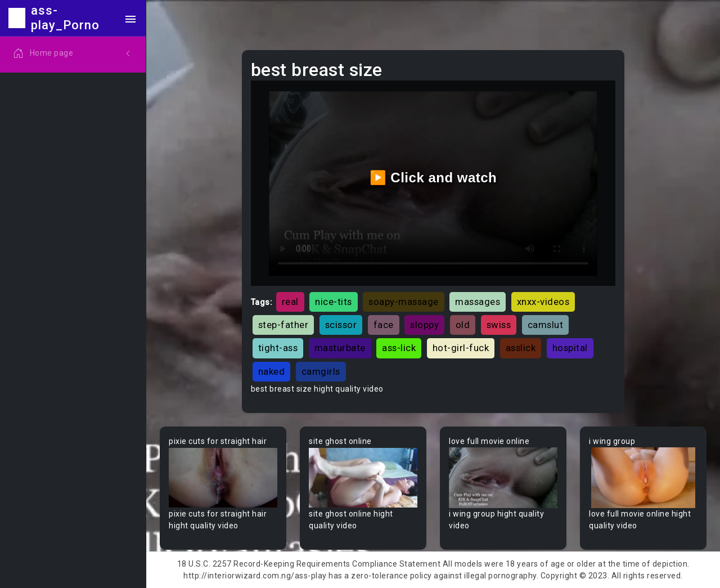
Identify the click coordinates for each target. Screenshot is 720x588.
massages (478, 302)
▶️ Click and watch (433, 178)
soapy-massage (404, 302)
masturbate (340, 348)
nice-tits (334, 302)
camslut (546, 325)
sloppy (424, 325)
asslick (521, 348)
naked (272, 371)
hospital (570, 348)
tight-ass (278, 348)
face (384, 325)
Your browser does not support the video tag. (223, 478)
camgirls (321, 371)
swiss (499, 325)
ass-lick (399, 348)
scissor (341, 325)
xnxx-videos (543, 302)
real (290, 302)
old (463, 325)
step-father (283, 325)
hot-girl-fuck (461, 348)
